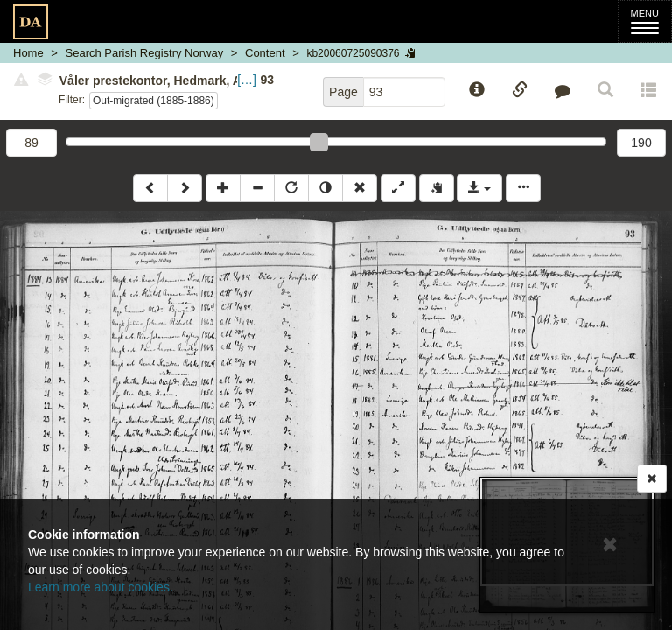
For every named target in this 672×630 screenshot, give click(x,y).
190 (641, 143)
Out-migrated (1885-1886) (154, 101)
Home (28, 53)
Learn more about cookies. (101, 587)
